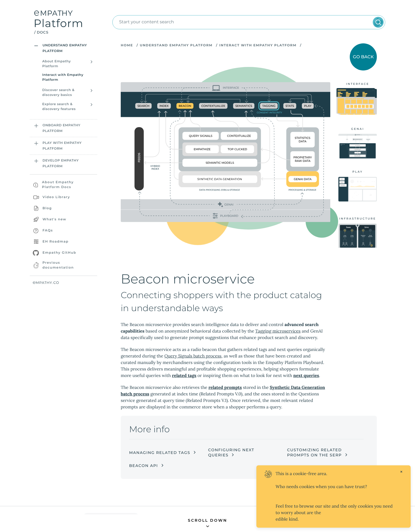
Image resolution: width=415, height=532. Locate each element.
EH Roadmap (55, 242)
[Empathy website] (63, 283)
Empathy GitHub (59, 253)
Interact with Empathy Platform (63, 77)
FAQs (48, 230)
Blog (47, 208)
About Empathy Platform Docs (58, 185)
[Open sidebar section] (36, 46)
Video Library (56, 197)
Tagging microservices (278, 336)
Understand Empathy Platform (176, 45)
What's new (54, 219)
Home (127, 45)
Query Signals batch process (193, 360)
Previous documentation (58, 265)
